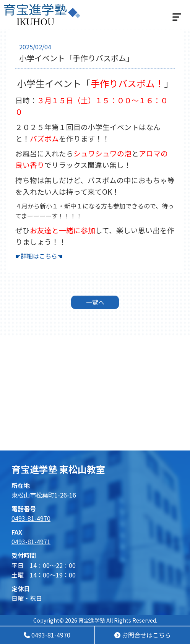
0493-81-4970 (47, 635)
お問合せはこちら (143, 635)
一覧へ (95, 302)
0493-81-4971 (31, 542)
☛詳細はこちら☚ (39, 256)
